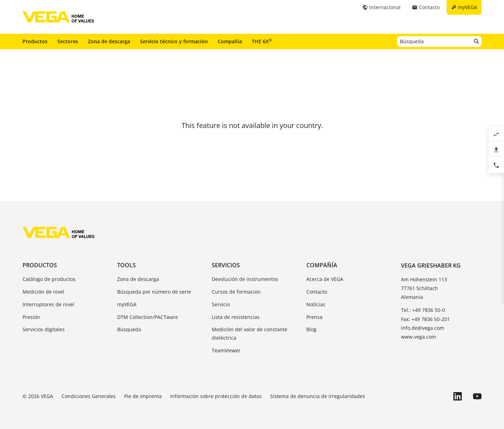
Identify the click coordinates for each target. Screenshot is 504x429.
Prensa (314, 317)
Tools (126, 265)
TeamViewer (226, 350)
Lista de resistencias (236, 317)
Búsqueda (129, 329)
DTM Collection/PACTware (148, 317)
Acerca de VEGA (325, 279)
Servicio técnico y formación (174, 41)
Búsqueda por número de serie (154, 292)
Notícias (316, 304)
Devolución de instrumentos (245, 279)
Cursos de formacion (236, 292)
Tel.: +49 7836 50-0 (423, 310)
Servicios (226, 265)
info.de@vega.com (423, 328)
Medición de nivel (43, 292)
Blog (311, 329)
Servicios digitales (44, 329)
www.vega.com (419, 337)
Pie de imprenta (143, 396)
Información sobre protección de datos (216, 396)
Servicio (221, 304)
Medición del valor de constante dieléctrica (250, 334)
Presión (31, 317)
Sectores (68, 41)
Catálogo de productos (49, 279)
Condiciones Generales (89, 396)
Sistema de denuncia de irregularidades (318, 396)
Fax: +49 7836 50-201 (425, 319)
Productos (35, 41)
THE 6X (262, 41)
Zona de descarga (109, 41)
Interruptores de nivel (48, 304)
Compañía (230, 41)
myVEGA (127, 304)
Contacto (317, 292)
